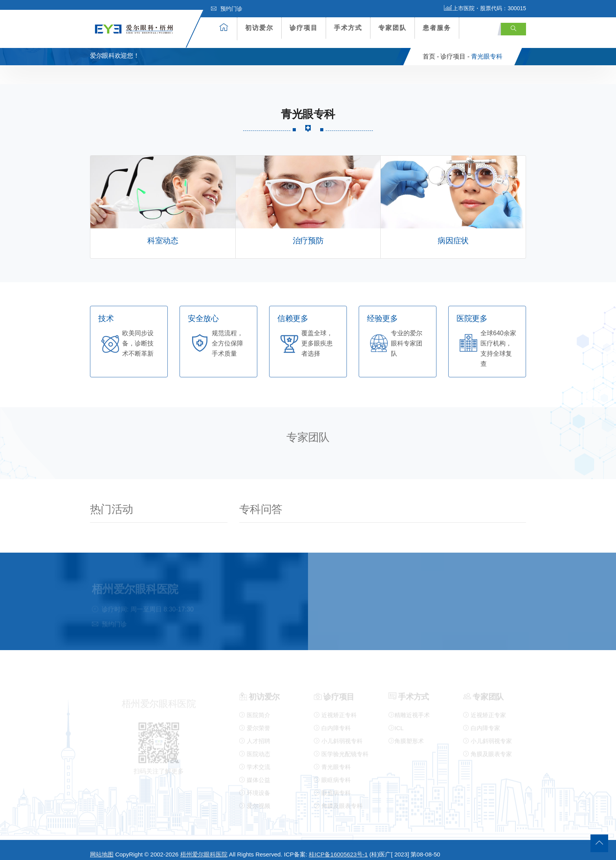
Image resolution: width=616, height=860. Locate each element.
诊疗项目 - (455, 49)
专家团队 (392, 28)
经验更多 (382, 311)
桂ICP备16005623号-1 (338, 847)
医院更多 (472, 311)
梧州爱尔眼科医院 (204, 847)
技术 (106, 311)
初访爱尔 (259, 28)
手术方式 (348, 28)
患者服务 (437, 28)
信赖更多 (293, 311)
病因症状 (453, 233)
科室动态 (163, 233)
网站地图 (102, 847)
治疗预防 (308, 233)
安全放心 (203, 311)
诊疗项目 (304, 28)
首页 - (431, 49)
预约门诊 (227, 9)
